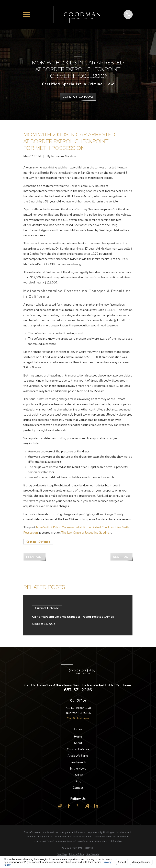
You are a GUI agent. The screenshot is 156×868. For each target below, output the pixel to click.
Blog (78, 781)
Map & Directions (78, 718)
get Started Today (78, 97)
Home (78, 737)
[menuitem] (62, 854)
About (78, 743)
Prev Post (35, 557)
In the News (78, 769)
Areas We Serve (78, 756)
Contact (78, 788)
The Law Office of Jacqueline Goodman (86, 533)
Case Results (78, 762)
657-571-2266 (78, 690)
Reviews (78, 775)
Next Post (121, 557)
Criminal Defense (38, 542)
